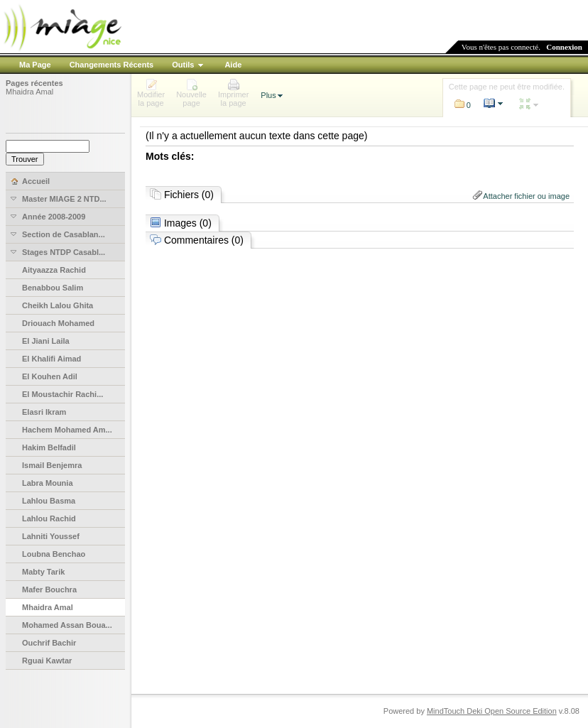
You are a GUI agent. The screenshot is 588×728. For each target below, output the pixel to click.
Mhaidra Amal (29, 92)
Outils (183, 65)
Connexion (564, 47)
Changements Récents (112, 65)
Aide (233, 65)
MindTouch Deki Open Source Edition (492, 711)
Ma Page (35, 65)
